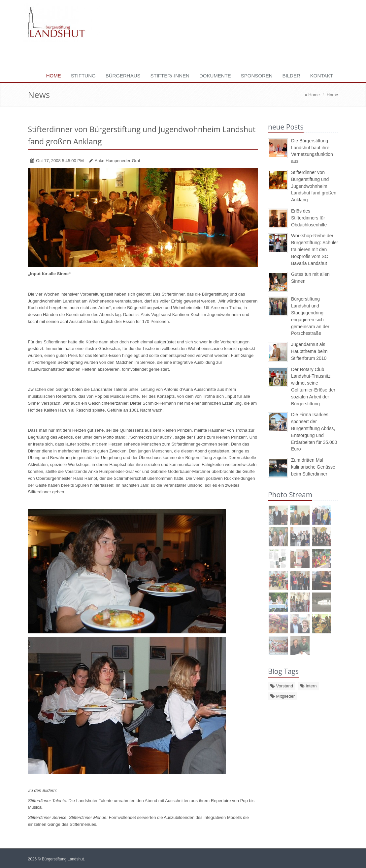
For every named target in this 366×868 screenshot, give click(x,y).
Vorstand (282, 686)
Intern (308, 686)
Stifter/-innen (170, 76)
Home (54, 76)
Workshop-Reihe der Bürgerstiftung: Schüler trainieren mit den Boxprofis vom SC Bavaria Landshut (315, 249)
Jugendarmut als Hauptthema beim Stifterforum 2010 (309, 351)
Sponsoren (257, 76)
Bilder (291, 76)
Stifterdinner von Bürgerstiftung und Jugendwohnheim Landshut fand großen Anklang (314, 186)
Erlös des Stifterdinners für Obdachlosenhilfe (309, 218)
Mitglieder (283, 696)
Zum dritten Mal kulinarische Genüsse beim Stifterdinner (313, 467)
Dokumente (215, 76)
